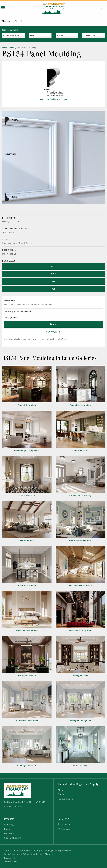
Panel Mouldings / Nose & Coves (17, 243)
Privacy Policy (11, 858)
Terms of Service (12, 862)
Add (54, 324)
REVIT (54, 266)
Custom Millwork (13, 838)
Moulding (6, 21)
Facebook (66, 824)
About (61, 790)
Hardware (9, 833)
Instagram (66, 829)
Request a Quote (65, 799)
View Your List (53, 332)
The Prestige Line (10, 254)
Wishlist (18, 21)
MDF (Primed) (8, 232)
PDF (53, 289)
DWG (54, 274)
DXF (53, 281)
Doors (7, 829)
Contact (61, 794)
